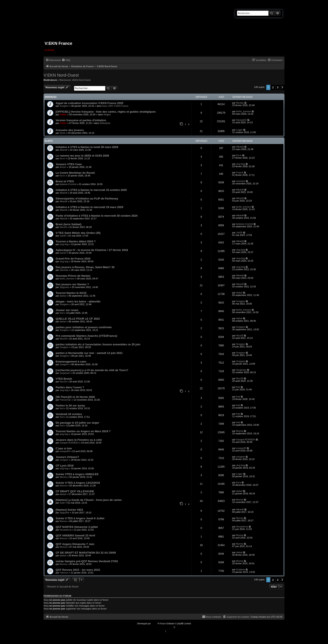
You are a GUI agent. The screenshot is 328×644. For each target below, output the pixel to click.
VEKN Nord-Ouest (81, 80)
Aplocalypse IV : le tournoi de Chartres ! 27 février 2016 (92, 250)
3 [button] (278, 87)
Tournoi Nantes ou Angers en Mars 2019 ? (83, 431)
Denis (63, 133)
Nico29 (63, 227)
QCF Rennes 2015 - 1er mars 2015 (78, 570)
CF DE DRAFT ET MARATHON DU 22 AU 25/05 (86, 553)
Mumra (240, 431)
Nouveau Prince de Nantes (73, 276)
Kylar (62, 503)
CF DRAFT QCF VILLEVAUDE (75, 491)
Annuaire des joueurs (70, 130)
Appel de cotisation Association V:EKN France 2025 (89, 103)
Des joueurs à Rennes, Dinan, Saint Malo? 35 (85, 267)
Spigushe (64, 287)
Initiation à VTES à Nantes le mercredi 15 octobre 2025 (91, 190)
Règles (107, 114)
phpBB (154, 624)
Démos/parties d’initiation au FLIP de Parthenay (87, 199)
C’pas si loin (64, 448)
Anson (63, 167)
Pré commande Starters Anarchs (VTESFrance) (86, 336)
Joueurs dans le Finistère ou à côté (79, 440)
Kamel (63, 253)
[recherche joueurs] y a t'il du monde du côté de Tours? (92, 370)
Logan (239, 130)
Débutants (105, 123)
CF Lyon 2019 (65, 466)
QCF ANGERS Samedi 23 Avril (75, 535)
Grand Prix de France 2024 (73, 259)
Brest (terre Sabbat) (69, 224)
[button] (282, 87)
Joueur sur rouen (67, 310)
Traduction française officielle (160, 627)
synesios (241, 181)
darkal (63, 296)
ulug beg (241, 164)
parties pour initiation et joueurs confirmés (84, 327)
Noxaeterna (66, 530)
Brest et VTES (65, 181)
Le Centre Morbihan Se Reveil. (76, 173)
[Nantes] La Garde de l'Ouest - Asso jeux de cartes (89, 500)
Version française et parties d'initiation (81, 120)
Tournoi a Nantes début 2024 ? (76, 241)
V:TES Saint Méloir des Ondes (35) (78, 233)
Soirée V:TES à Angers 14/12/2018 (78, 483)
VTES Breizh (64, 379)
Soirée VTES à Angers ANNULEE (77, 474)
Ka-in (62, 158)
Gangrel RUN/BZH (69, 443)
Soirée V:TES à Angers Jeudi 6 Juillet (80, 518)
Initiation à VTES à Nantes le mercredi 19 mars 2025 (89, 207)
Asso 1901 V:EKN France (115, 106)
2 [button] (273, 87)
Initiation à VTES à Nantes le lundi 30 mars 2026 (87, 147)
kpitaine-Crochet (68, 184)
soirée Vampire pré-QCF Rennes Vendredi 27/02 (87, 561)
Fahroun (64, 573)
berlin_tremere (244, 111)
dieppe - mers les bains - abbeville (78, 301)
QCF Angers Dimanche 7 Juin (75, 544)
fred (62, 313)
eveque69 (65, 451)
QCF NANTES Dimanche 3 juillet (77, 527)
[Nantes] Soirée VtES (69, 510)
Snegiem (64, 106)
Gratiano (241, 569)
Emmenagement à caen (71, 362)
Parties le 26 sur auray (70, 406)
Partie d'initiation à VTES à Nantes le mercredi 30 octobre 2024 (97, 216)
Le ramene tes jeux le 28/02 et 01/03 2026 (82, 156)
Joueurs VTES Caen (69, 164)
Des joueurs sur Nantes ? (72, 284)
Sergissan (65, 373)
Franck (240, 172)
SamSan (64, 270)
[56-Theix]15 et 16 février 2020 (75, 397)
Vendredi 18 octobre (69, 414)
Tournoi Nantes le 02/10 (71, 293)
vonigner (64, 460)
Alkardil (63, 150)
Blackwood (65, 80)
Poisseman (65, 400)
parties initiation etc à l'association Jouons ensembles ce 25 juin (98, 344)
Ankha (63, 114)
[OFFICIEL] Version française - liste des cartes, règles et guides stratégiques (106, 112)
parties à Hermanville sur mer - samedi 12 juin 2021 (89, 353)
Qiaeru (179, 627)
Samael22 (241, 120)
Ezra (239, 482)
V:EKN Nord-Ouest (61, 75)
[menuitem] (66, 60)
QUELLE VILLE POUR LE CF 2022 (78, 319)
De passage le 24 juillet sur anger (77, 423)
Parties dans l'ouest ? (70, 387)
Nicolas (240, 103)
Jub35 (63, 236)
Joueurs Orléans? (67, 457)
